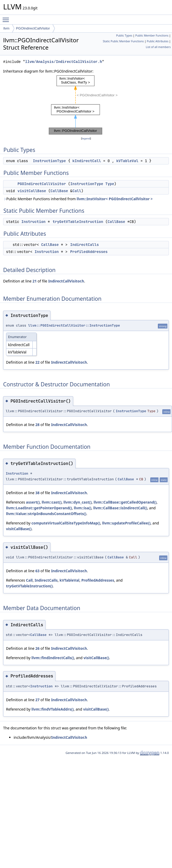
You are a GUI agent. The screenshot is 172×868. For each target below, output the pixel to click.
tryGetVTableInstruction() (29, 586)
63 (37, 571)
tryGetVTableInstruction (78, 222)
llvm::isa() (82, 508)
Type (110, 184)
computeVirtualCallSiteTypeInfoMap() (66, 523)
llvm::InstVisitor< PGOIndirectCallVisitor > (115, 199)
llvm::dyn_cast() (78, 502)
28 (37, 425)
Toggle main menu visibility (7, 17)
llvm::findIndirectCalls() (53, 658)
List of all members (158, 47)
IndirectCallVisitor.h (66, 281)
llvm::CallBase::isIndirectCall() (120, 508)
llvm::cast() (51, 502)
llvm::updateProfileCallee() (126, 523)
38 (37, 493)
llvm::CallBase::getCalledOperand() (125, 502)
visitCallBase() (19, 529)
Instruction (33, 222)
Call (77, 191)
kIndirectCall (87, 161)
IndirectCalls (85, 245)
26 (37, 648)
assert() (33, 502)
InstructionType (49, 161)
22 (37, 362)
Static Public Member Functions (123, 41)
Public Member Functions (152, 36)
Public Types (124, 36)
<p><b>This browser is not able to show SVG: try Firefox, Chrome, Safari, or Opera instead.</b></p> (86, 105)
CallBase (59, 191)
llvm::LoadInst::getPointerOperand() (39, 508)
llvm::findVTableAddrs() (52, 709)
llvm (6, 28)
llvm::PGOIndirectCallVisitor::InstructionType (74, 325)
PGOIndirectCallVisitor (33, 28)
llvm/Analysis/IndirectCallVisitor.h (64, 62)
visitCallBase (32, 191)
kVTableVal (127, 161)
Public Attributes (158, 41)
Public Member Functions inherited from (78, 199)
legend (86, 138)
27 (37, 700)
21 (35, 281)
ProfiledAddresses (89, 252)
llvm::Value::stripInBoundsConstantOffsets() (46, 514)
